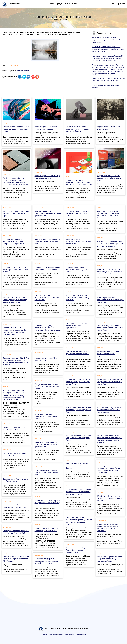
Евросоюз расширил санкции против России (14, 454)
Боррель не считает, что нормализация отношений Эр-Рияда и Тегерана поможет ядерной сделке (15, 331)
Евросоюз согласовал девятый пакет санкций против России (46, 530)
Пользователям (69, 634)
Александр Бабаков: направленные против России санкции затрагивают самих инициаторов (109, 469)
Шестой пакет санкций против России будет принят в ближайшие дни (77, 550)
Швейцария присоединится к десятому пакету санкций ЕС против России (46, 358)
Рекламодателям (81, 634)
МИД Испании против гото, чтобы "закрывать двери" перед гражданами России (110, 559)
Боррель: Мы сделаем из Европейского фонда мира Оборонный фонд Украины (13, 241)
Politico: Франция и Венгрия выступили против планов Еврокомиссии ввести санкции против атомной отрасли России (16, 181)
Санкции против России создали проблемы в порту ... (16, 480)
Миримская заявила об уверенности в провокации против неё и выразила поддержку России (79, 521)
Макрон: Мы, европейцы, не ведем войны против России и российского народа (77, 354)
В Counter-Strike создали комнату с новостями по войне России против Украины (110, 410)
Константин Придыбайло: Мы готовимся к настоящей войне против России (46, 444)
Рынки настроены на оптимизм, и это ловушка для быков (47, 177)
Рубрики (67, 4)
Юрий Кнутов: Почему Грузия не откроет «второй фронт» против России (110, 498)
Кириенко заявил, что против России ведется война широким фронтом (78, 466)
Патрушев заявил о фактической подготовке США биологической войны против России (79, 492)
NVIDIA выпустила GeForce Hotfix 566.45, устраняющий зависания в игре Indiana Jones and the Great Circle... (108, 49)
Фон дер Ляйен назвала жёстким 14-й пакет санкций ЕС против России (47, 241)
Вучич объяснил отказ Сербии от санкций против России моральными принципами (110, 354)
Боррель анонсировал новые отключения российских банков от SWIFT (110, 178)
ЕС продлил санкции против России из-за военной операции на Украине (78, 298)
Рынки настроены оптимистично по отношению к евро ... (47, 128)
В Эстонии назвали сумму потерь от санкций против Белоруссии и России (79, 410)
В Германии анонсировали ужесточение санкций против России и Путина (46, 416)
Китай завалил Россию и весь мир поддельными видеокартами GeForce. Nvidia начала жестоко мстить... (108, 40)
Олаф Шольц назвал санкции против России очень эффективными (77, 326)
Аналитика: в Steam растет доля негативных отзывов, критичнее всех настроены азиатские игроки (79, 182)
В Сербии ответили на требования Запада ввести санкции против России (79, 438)
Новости (51, 4)
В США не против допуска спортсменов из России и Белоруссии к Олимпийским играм (48, 328)
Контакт (75, 4)
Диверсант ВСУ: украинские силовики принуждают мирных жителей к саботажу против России (109, 215)
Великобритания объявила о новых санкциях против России (15, 506)
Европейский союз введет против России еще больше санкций (47, 268)
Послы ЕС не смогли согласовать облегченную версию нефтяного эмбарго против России (110, 272)
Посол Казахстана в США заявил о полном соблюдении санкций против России (79, 382)
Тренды (59, 4)
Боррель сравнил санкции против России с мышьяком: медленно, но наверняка (16, 129)
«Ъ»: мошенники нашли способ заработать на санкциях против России (47, 386)
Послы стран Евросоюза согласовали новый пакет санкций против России (110, 300)
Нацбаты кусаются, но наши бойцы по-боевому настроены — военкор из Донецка (79, 129)
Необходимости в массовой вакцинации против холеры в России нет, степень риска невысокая (108, 528)
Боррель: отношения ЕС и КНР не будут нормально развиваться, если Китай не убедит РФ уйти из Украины (16, 361)
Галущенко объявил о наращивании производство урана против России (48, 213)
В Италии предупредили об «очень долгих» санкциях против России (78, 270)
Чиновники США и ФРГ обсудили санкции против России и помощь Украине (47, 503)
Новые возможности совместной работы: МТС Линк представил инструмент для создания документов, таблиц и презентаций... (108, 58)
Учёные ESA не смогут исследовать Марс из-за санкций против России (79, 241)
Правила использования (49, 634)
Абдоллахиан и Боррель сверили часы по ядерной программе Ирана (16, 213)
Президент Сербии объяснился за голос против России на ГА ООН (16, 532)
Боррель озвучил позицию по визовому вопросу (108, 128)
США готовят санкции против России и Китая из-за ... (14, 428)
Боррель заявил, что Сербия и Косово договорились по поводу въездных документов (15, 300)
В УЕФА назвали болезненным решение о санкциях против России (78, 213)
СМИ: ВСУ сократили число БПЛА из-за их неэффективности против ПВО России (16, 559)
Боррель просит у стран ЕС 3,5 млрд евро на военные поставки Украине (16, 270)
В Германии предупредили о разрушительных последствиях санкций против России (47, 561)
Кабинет (122, 4)
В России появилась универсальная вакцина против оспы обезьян (47, 298)
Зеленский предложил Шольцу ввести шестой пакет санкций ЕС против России (110, 328)
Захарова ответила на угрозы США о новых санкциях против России (46, 473)
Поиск (112, 4)
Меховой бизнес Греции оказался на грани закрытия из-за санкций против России (110, 382)
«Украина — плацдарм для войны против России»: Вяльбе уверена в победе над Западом (110, 244)
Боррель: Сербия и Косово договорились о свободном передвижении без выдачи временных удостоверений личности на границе (14, 395)
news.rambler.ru (15, 66)
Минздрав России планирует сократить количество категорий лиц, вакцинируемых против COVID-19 (110, 439)
